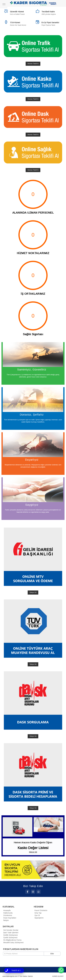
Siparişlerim (39, 918)
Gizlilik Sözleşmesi (10, 935)
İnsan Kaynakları (9, 918)
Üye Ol (37, 915)
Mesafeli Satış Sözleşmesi (13, 942)
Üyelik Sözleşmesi (10, 938)
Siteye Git (33, 592)
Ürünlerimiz (7, 915)
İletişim (6, 920)
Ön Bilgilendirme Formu (12, 940)
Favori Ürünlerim (40, 910)
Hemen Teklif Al (33, 64)
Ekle (52, 954)
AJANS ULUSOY (58, 976)
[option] (33, 870)
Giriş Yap (38, 913)
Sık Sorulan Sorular (10, 930)
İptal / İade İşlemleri (10, 933)
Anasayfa (7, 910)
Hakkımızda (8, 913)
